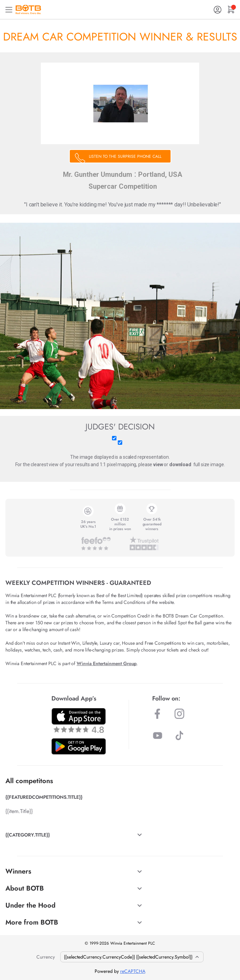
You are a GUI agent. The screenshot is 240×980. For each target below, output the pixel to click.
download (180, 464)
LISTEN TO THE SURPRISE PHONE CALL (125, 156)
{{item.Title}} (19, 811)
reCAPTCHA (133, 971)
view (158, 464)
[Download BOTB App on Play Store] (79, 746)
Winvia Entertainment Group (107, 663)
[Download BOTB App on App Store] (79, 720)
